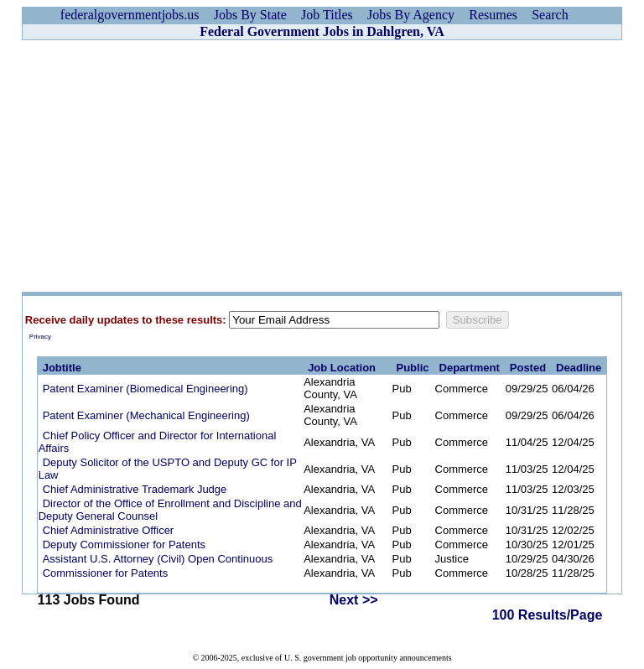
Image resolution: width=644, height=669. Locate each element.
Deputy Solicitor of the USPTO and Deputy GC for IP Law (168, 469)
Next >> (354, 600)
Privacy (40, 337)
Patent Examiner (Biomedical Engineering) (145, 389)
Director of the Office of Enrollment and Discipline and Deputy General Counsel (170, 510)
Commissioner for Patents (106, 573)
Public (413, 368)
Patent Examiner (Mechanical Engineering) (146, 415)
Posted (528, 368)
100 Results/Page (548, 615)
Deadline (579, 368)
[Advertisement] (322, 166)
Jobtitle (62, 368)
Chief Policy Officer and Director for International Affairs (158, 442)
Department (470, 368)
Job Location (342, 368)
